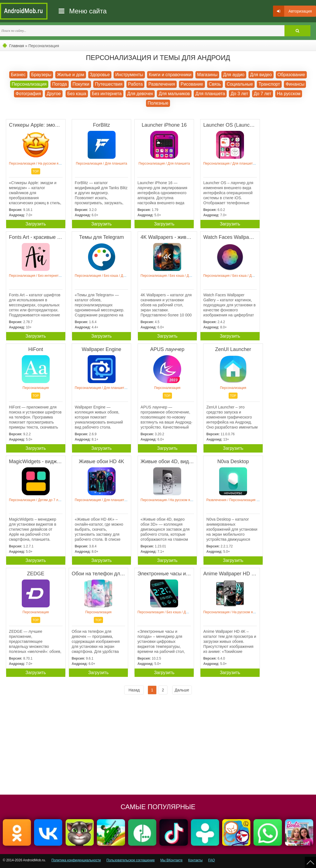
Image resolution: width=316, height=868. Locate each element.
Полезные (158, 103)
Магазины (207, 75)
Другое (54, 94)
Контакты (195, 860)
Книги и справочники (170, 75)
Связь (215, 84)
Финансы (295, 84)
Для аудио (234, 75)
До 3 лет (239, 94)
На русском (289, 94)
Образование (291, 75)
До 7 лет (263, 94)
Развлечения (162, 84)
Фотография (28, 94)
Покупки (81, 84)
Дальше (182, 690)
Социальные (240, 84)
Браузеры (41, 75)
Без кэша (77, 94)
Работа (136, 84)
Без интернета (107, 94)
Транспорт (269, 84)
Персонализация (29, 84)
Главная (17, 46)
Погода (60, 84)
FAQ (212, 860)
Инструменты (129, 75)
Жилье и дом (70, 75)
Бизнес (18, 75)
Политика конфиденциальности (76, 860)
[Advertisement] (80, 747)
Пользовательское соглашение (131, 860)
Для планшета (210, 94)
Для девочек (140, 94)
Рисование (192, 84)
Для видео (261, 75)
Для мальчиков (174, 94)
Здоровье (100, 75)
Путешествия (109, 84)
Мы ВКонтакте (171, 860)
